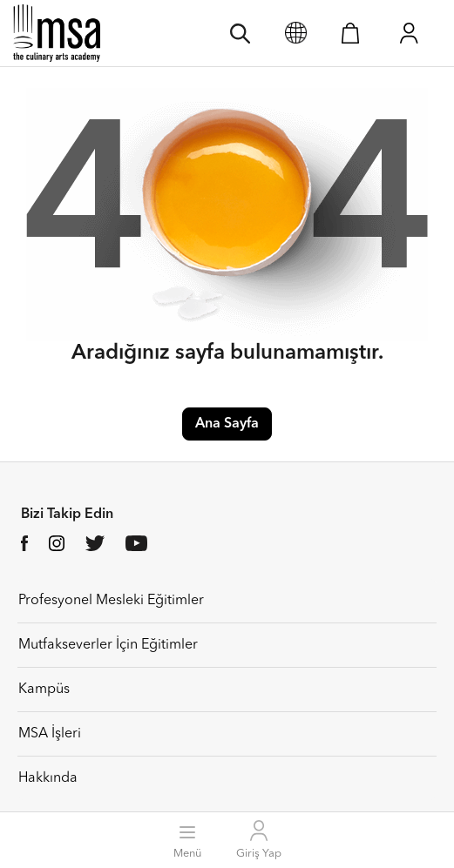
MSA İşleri (50, 734)
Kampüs (44, 690)
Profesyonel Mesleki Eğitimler (111, 601)
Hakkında (48, 778)
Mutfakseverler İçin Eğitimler (108, 645)
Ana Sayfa (227, 424)
